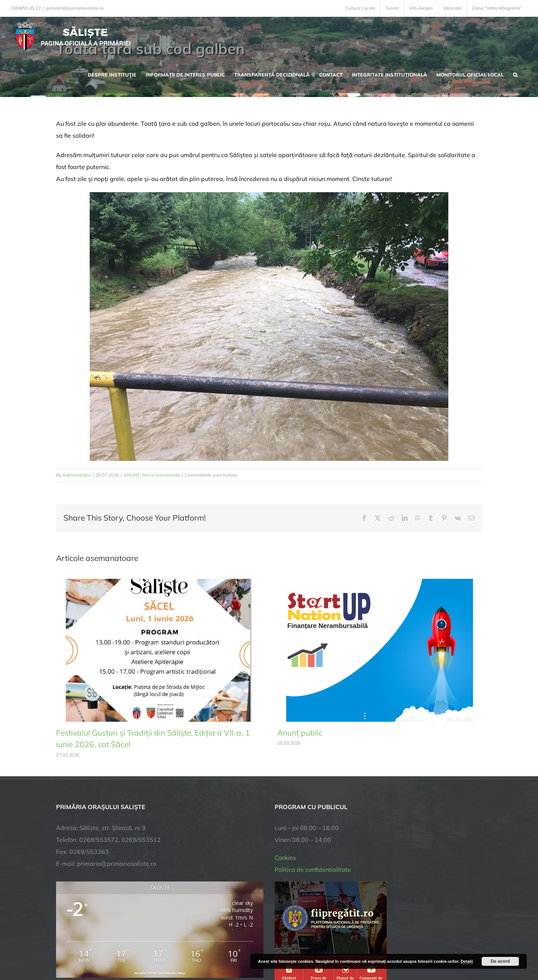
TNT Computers (138, 951)
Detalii (467, 961)
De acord (500, 961)
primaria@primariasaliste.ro (75, 8)
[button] (515, 74)
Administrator (77, 475)
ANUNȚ (132, 475)
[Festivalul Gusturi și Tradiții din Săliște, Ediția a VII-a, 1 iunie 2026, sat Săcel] (158, 583)
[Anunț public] (380, 583)
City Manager (173, 951)
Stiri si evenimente (161, 475)
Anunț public (300, 733)
